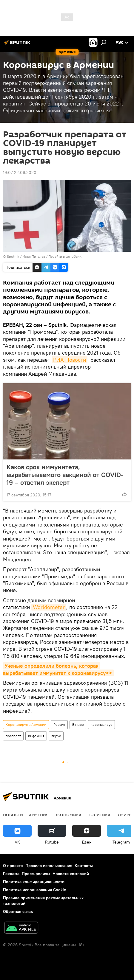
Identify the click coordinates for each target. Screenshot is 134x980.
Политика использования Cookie (35, 890)
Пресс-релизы (36, 874)
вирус (56, 736)
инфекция (36, 736)
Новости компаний (71, 874)
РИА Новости (70, 360)
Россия (59, 724)
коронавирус (101, 724)
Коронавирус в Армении (26, 724)
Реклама (11, 874)
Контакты (84, 866)
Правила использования (49, 866)
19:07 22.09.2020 (20, 173)
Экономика (68, 815)
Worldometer (49, 607)
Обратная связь (18, 911)
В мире (78, 724)
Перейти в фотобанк (65, 256)
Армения (39, 815)
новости (13, 815)
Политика (99, 815)
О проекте (13, 866)
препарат (13, 736)
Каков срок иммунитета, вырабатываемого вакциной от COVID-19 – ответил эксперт (65, 475)
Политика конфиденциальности (34, 882)
